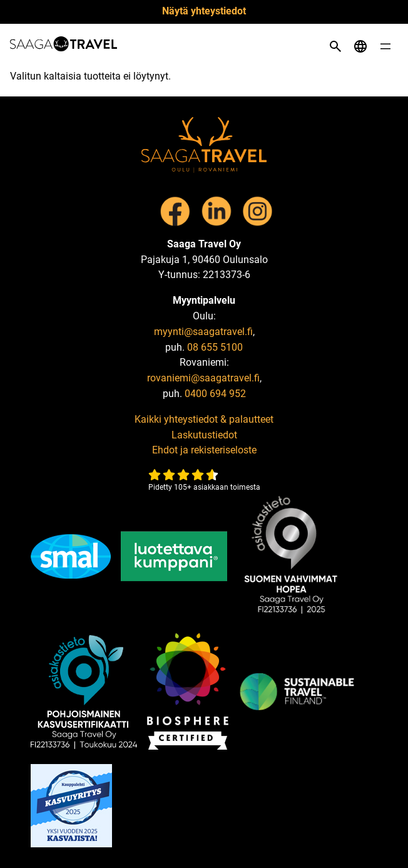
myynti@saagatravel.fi (203, 332)
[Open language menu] (360, 46)
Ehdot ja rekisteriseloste (204, 450)
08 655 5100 (215, 347)
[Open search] (335, 46)
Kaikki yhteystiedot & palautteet (204, 419)
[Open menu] (385, 46)
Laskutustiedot (204, 435)
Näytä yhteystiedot (204, 11)
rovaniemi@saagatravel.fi (203, 378)
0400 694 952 (215, 394)
